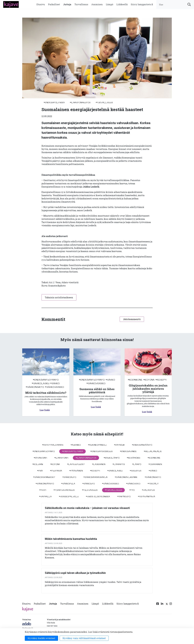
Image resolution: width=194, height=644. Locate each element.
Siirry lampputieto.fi (142, 4)
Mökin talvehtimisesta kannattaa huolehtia (71, 539)
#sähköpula (68, 484)
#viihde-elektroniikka (98, 497)
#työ (132, 490)
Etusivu (41, 4)
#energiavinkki (128, 451)
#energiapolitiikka (54, 103)
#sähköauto (69, 477)
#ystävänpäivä (146, 497)
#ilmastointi (61, 458)
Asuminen (97, 4)
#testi (43, 490)
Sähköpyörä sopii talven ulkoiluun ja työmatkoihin (75, 573)
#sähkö (55, 383)
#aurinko (76, 445)
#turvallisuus (104, 103)
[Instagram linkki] (171, 604)
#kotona (149, 380)
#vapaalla (45, 497)
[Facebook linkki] (158, 604)
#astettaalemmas (53, 445)
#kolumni (38, 464)
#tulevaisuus (90, 490)
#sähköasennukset (44, 477)
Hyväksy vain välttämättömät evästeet (84, 638)
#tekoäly (153, 484)
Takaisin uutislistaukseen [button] (59, 297)
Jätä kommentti (132, 319)
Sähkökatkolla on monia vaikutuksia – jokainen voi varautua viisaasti (87, 508)
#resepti (161, 380)
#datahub (119, 445)
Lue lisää (45, 410)
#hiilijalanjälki (153, 451)
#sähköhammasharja (95, 477)
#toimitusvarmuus (64, 490)
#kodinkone (135, 380)
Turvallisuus (81, 4)
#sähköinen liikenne (126, 477)
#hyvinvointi (40, 458)
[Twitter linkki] (166, 604)
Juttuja (67, 4)
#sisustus (136, 471)
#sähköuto (89, 484)
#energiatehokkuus (101, 451)
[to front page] (11, 4)
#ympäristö (124, 497)
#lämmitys (119, 464)
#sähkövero (133, 484)
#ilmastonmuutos (80, 103)
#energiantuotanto (46, 380)
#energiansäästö (142, 445)
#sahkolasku (41, 383)
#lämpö (137, 464)
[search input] (175, 4)
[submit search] (189, 4)
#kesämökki (134, 458)
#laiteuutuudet (76, 464)
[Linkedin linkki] (162, 604)
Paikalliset (54, 4)
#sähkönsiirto (35, 387)
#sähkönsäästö (45, 484)
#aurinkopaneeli (97, 445)
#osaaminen (155, 464)
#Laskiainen (99, 464)
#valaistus (148, 490)
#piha (40, 471)
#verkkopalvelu (69, 497)
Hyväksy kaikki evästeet (41, 638)
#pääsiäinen (76, 471)
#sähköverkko (54, 387)
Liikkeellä (122, 4)
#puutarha (56, 471)
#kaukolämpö (112, 458)
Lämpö (110, 4)
